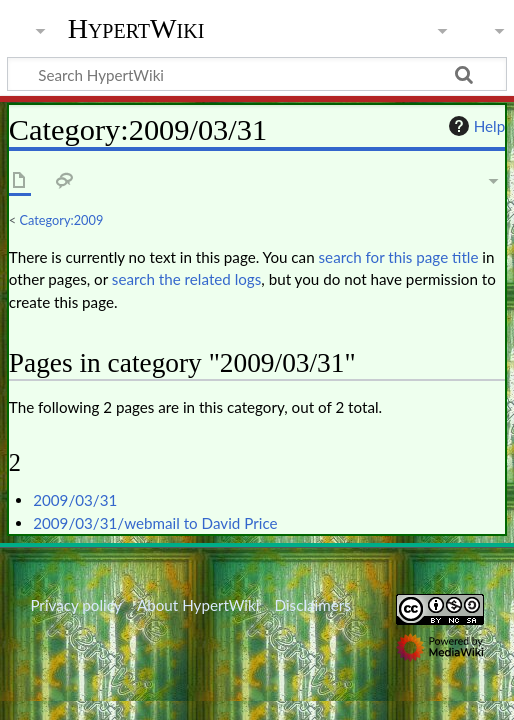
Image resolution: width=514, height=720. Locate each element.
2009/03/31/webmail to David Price (155, 523)
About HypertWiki (198, 605)
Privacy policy (75, 605)
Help (474, 126)
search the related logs (187, 279)
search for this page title (399, 257)
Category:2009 (62, 220)
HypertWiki (136, 29)
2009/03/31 (75, 500)
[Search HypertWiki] (257, 74)
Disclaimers (313, 605)
